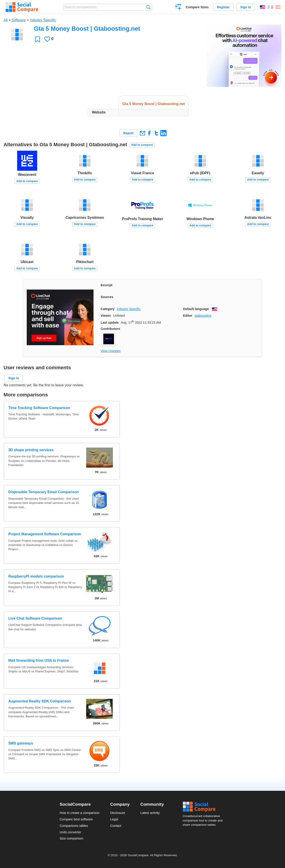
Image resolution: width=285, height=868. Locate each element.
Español (278, 7)
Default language (196, 309)
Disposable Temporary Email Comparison (43, 492)
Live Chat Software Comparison (35, 618)
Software (19, 20)
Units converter (70, 832)
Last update (110, 322)
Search (148, 7)
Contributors (110, 329)
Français (270, 7)
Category (108, 309)
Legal (114, 819)
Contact (116, 826)
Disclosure (118, 813)
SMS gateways (21, 743)
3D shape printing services (31, 450)
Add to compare (142, 145)
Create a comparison (178, 8)
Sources (107, 297)
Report (128, 133)
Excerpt (107, 285)
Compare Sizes (197, 7)
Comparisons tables (74, 826)
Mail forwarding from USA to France (39, 660)
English (263, 7)
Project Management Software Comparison (45, 534)
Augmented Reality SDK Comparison (40, 701)
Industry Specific (43, 20)
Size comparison (71, 838)
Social (204, 807)
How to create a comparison (80, 813)
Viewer (106, 316)
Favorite (38, 39)
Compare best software (76, 819)
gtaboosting (203, 316)
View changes (111, 351)
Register (223, 7)
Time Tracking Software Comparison (39, 408)
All (6, 20)
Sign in (246, 7)
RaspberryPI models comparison (36, 576)
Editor (188, 316)
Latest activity (150, 813)
